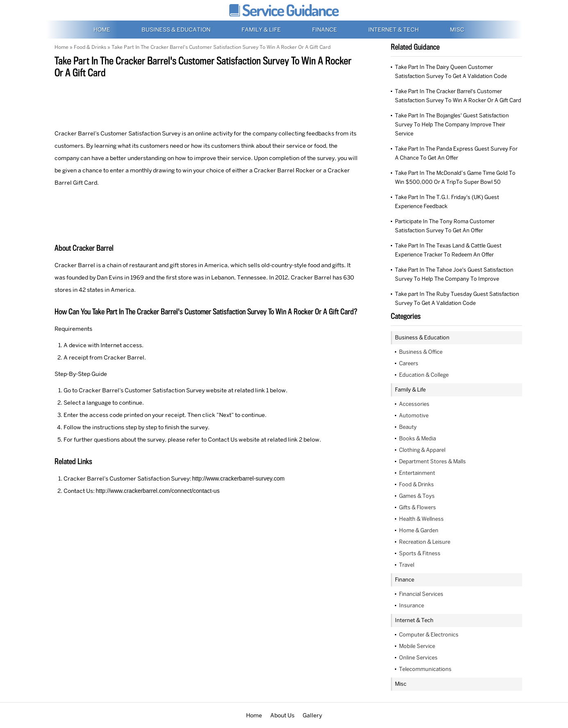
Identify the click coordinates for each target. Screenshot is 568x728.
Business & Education (177, 30)
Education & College (424, 375)
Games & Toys (417, 496)
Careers (409, 363)
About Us (282, 715)
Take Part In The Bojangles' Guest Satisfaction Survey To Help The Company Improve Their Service (452, 125)
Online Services (418, 658)
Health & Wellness (421, 519)
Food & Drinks (90, 47)
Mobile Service (417, 646)
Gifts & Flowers (417, 507)
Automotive (414, 416)
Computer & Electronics (429, 635)
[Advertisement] (206, 102)
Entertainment (417, 473)
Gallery (312, 715)
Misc (457, 30)
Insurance (412, 606)
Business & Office (421, 352)
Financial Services (421, 594)
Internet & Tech (394, 30)
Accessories (414, 404)
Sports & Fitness (420, 553)
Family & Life (262, 30)
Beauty (408, 427)
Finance (325, 30)
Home (103, 30)
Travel (407, 565)
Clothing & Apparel (422, 450)
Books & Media (417, 438)
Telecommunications (425, 669)
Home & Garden (419, 530)
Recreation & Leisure (425, 542)
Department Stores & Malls (432, 461)
